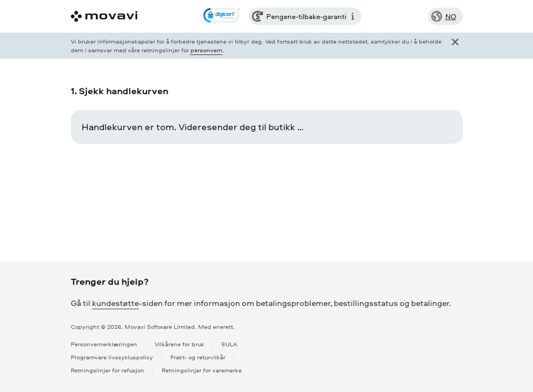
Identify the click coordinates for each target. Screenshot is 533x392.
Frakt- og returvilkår (198, 357)
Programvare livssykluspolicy (112, 357)
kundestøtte (115, 303)
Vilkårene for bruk (179, 344)
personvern (207, 50)
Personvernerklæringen (104, 344)
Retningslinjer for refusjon (108, 370)
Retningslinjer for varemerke (202, 370)
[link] (222, 16)
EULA (229, 344)
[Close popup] (455, 46)
